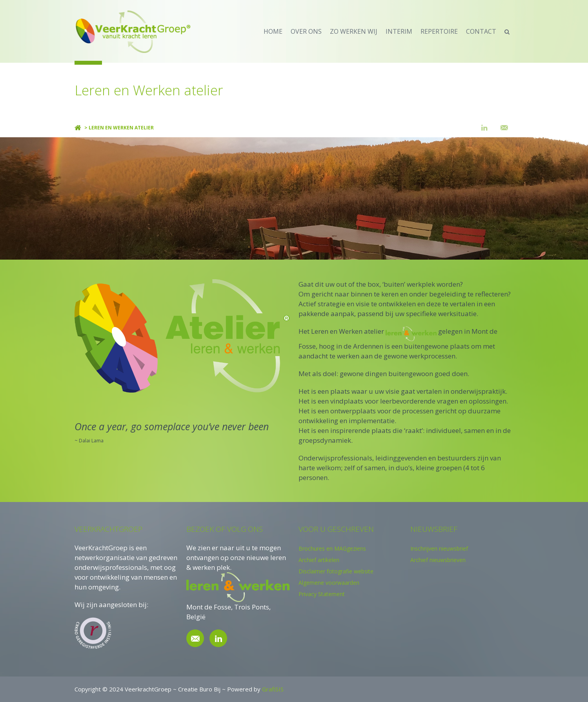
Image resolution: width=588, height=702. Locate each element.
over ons (306, 31)
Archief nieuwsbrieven (438, 560)
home (273, 31)
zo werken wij (354, 31)
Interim (399, 31)
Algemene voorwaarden (329, 583)
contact (481, 31)
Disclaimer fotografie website (336, 571)
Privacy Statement (322, 594)
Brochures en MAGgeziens (332, 548)
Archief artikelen (319, 560)
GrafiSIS (273, 689)
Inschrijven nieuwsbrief (439, 548)
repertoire (439, 31)
